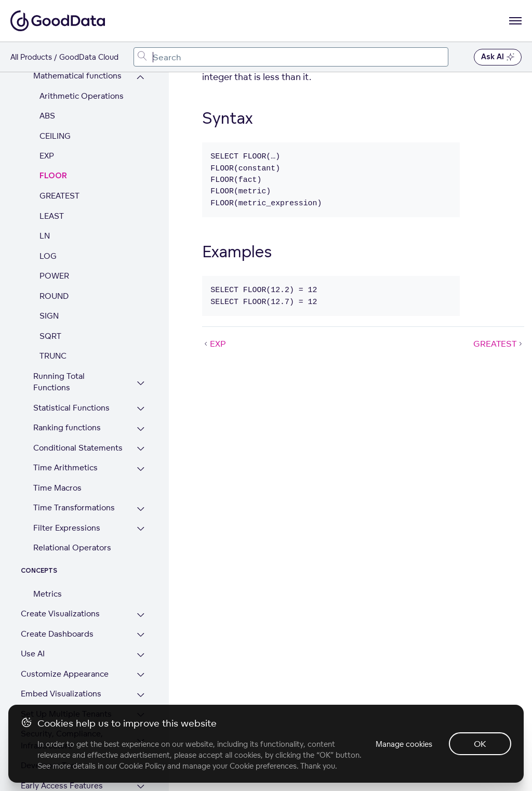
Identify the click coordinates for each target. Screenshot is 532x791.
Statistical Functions (71, 349)
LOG (48, 197)
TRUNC (53, 297)
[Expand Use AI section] (141, 596)
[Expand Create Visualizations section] (141, 556)
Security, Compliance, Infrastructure (62, 681)
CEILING (55, 77)
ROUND (54, 237)
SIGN (49, 257)
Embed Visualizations (61, 635)
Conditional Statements (78, 389)
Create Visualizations (60, 555)
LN (45, 177)
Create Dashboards (57, 575)
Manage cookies (404, 744)
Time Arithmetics (65, 409)
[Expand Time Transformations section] (141, 450)
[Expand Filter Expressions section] (141, 471)
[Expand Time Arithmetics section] (141, 410)
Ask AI (498, 57)
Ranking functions (67, 369)
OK (480, 744)
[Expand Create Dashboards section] (141, 577)
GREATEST (59, 137)
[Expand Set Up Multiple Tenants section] (141, 657)
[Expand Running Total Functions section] (141, 325)
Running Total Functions (59, 323)
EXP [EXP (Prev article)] (214, 344)
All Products (31, 57)
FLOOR (53, 117)
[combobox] (291, 57)
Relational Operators (72, 489)
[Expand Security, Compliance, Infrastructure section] (141, 682)
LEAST (52, 157)
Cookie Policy (142, 766)
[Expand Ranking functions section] (141, 370)
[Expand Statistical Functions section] (141, 351)
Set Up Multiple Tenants (66, 655)
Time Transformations (74, 449)
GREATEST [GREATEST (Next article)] (499, 344)
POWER (54, 217)
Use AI (33, 595)
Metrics (48, 535)
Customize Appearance (65, 615)
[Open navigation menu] (515, 21)
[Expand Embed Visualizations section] (141, 636)
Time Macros (57, 429)
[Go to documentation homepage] (58, 21)
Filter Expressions (67, 469)
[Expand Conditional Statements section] (141, 391)
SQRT (50, 277)
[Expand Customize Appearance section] (141, 617)
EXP (47, 97)
